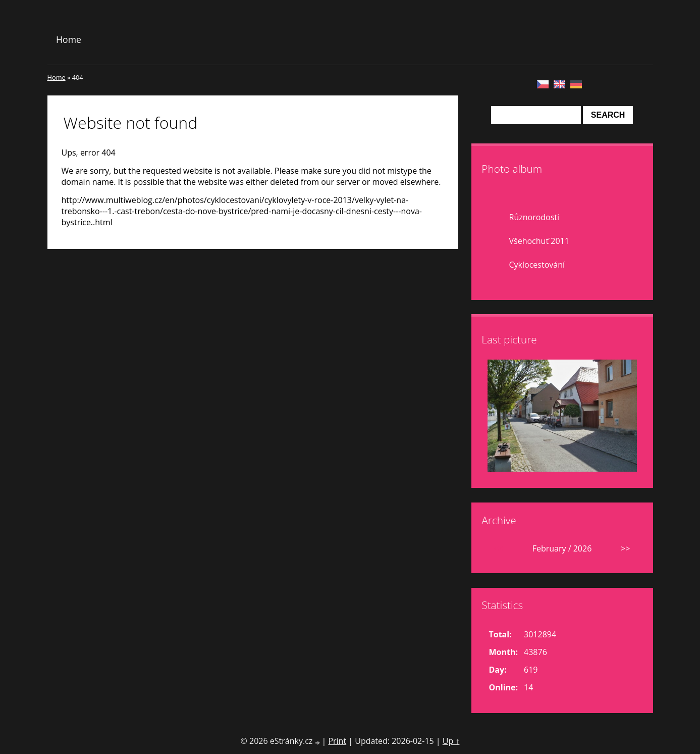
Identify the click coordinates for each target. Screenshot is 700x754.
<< (499, 548)
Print (337, 741)
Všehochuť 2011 (539, 241)
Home (69, 39)
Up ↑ (451, 741)
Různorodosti (534, 217)
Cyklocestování (537, 265)
